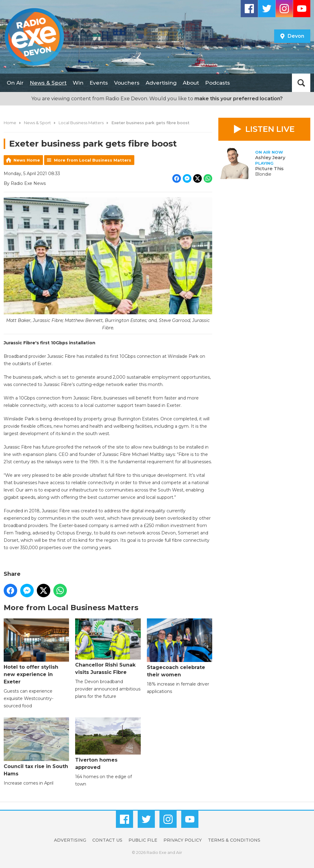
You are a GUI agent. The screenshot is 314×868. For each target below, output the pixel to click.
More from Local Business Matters (93, 160)
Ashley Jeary (270, 157)
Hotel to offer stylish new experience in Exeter (36, 651)
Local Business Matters (81, 123)
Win (78, 83)
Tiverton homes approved (108, 744)
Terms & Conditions (234, 840)
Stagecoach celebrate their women (180, 648)
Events (99, 83)
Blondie (263, 174)
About (191, 83)
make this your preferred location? (239, 99)
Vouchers (127, 83)
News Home (27, 160)
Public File (143, 840)
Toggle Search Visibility (301, 83)
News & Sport (48, 83)
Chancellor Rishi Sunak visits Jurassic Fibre (108, 646)
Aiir (179, 852)
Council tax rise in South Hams (36, 747)
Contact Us (107, 840)
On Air (15, 83)
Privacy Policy (183, 840)
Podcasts (218, 83)
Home (10, 123)
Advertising (161, 83)
